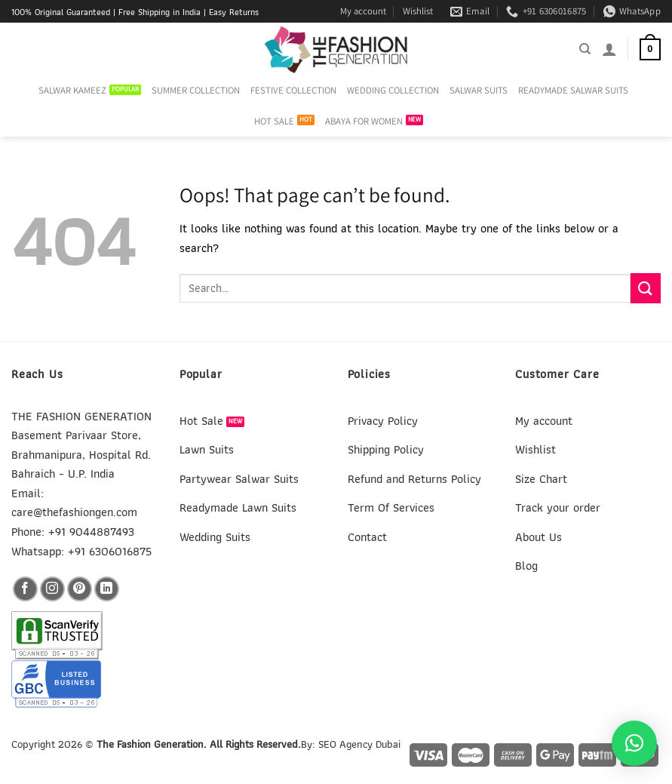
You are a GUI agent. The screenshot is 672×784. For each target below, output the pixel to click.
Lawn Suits (207, 449)
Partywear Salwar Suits (239, 479)
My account (363, 11)
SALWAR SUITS (479, 90)
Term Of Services (391, 507)
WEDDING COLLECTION (393, 90)
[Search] (585, 49)
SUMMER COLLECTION (196, 90)
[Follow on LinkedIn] (107, 589)
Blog (526, 566)
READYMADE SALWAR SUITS (573, 90)
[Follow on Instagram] (52, 589)
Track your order (558, 507)
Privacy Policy (383, 421)
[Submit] (646, 288)
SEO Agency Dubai (359, 744)
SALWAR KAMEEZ (72, 90)
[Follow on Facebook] (25, 589)
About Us (539, 537)
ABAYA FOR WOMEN (364, 121)
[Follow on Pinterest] (80, 589)
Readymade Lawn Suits (238, 507)
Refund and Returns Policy (414, 479)
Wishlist (418, 11)
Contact (367, 537)
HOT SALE (274, 121)
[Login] (609, 49)
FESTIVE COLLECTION (293, 90)
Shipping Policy (386, 449)
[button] (634, 743)
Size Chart (541, 479)
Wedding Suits (215, 537)
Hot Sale (201, 421)
